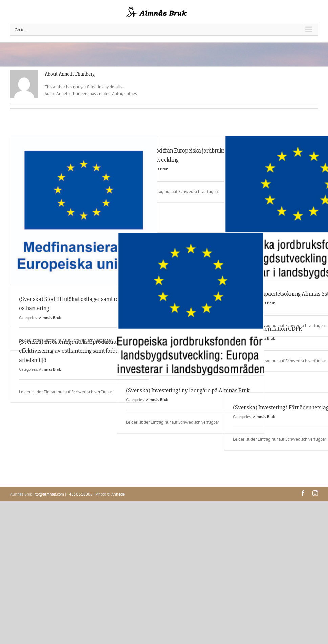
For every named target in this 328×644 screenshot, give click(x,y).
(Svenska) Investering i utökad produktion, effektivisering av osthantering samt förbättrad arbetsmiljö (74, 351)
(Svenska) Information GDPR (267, 329)
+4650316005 (80, 494)
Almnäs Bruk (50, 317)
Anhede (118, 494)
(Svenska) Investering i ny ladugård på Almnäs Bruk (188, 390)
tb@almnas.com (50, 494)
